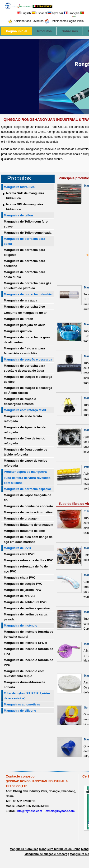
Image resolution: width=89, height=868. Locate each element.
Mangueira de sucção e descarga (28, 359)
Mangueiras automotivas (22, 704)
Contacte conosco (20, 776)
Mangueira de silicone (20, 711)
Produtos (44, 31)
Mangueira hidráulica (19, 187)
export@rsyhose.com (60, 811)
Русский (55, 13)
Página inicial (16, 31)
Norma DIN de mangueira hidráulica (25, 207)
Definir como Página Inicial (67, 21)
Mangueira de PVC (17, 548)
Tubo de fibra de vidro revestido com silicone (27, 480)
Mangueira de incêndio (21, 625)
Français (71, 13)
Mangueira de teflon (18, 215)
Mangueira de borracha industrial (28, 294)
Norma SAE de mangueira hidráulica (25, 196)
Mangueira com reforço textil (25, 410)
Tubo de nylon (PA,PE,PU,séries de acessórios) (27, 696)
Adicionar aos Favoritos (29, 21)
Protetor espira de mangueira (25, 472)
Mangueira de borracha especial (27, 489)
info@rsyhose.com (29, 811)
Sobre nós (70, 31)
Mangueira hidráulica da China (60, 849)
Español (39, 13)
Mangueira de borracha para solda (24, 241)
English (24, 13)
